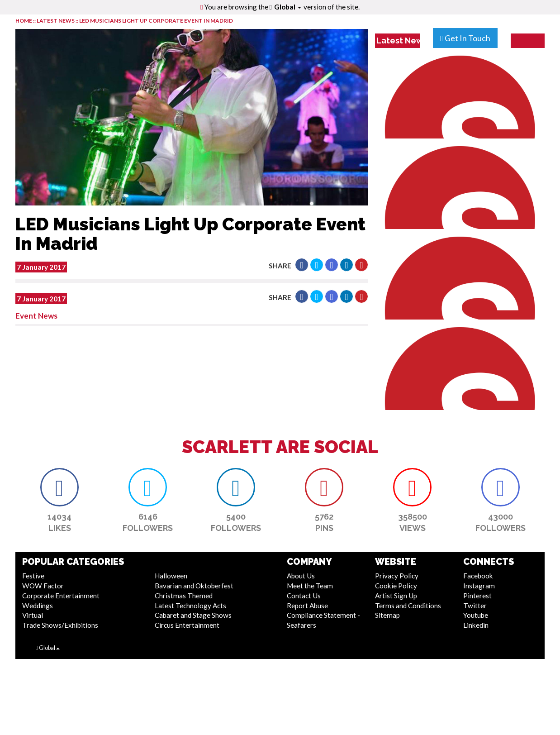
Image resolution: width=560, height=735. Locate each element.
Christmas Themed (184, 596)
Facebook (478, 576)
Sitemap (387, 615)
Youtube (476, 615)
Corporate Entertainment (61, 596)
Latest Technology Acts (190, 606)
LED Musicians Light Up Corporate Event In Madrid (156, 21)
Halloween (171, 576)
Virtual (33, 615)
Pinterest (477, 596)
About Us (301, 576)
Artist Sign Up (396, 596)
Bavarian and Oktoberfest (194, 586)
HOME (24, 21)
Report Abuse (307, 606)
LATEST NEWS (56, 21)
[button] (302, 265)
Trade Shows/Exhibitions (60, 625)
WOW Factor (43, 586)
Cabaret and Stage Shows (193, 615)
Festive (33, 576)
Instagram (479, 586)
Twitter (475, 606)
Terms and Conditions (408, 606)
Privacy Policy (397, 576)
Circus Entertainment (187, 625)
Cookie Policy (396, 586)
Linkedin (476, 625)
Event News (36, 316)
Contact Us (304, 596)
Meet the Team (310, 586)
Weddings (38, 606)
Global (288, 7)
